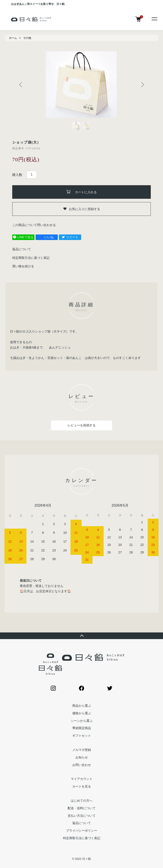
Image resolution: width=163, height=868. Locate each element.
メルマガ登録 (82, 750)
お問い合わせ (82, 765)
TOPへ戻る (81, 636)
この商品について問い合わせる (34, 225)
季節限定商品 (82, 728)
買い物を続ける (23, 266)
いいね (47, 237)
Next (142, 85)
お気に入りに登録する (81, 209)
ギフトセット (82, 736)
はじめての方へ (82, 801)
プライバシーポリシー (82, 831)
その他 (27, 38)
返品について (22, 249)
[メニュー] (154, 19)
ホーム (13, 38)
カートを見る (82, 786)
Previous (21, 85)
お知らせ (82, 757)
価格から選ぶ (82, 713)
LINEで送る (23, 237)
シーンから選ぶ (82, 721)
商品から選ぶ (82, 706)
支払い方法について (82, 816)
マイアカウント (82, 779)
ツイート (70, 237)
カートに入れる (81, 192)
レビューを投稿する (82, 425)
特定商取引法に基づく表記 (31, 258)
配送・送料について (82, 808)
